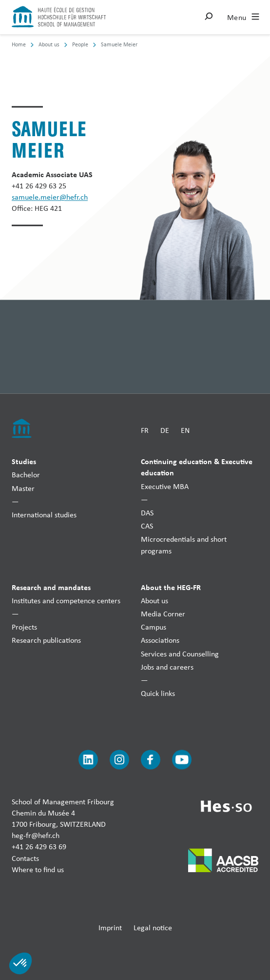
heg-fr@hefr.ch (36, 836)
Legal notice (153, 928)
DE (165, 430)
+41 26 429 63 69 (39, 847)
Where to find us (38, 869)
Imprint (110, 928)
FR (145, 430)
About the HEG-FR (171, 587)
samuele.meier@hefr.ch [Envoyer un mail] (50, 197)
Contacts (25, 858)
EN (185, 430)
